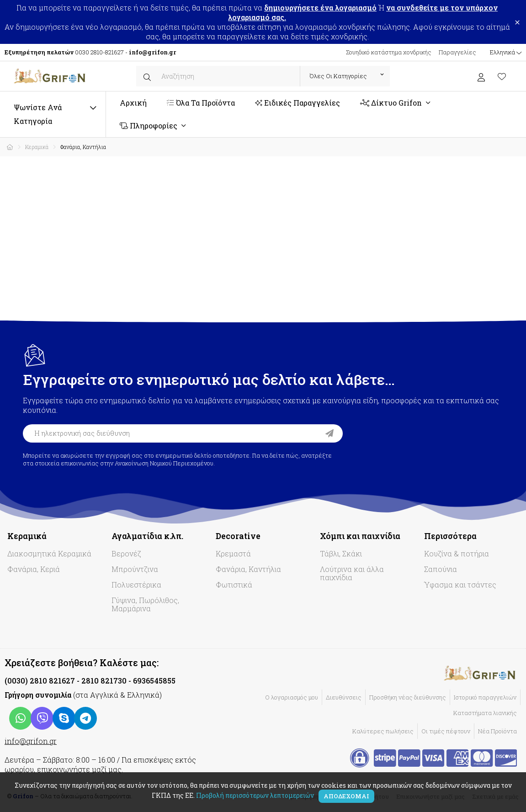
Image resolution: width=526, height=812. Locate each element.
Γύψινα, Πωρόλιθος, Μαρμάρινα (145, 604)
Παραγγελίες (457, 52)
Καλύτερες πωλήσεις (383, 731)
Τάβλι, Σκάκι (341, 553)
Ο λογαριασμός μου (292, 697)
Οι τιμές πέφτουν (446, 731)
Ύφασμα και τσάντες (460, 585)
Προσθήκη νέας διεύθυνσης (408, 697)
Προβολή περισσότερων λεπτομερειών (255, 795)
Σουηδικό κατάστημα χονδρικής (389, 52)
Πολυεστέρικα (136, 585)
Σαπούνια (441, 569)
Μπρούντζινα (135, 569)
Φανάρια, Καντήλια (248, 569)
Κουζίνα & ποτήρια (457, 553)
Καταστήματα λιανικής (485, 713)
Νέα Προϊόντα (497, 731)
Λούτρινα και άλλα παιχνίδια (352, 573)
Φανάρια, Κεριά (34, 569)
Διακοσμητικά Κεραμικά (49, 553)
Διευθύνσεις (344, 697)
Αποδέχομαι (346, 796)
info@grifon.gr (31, 741)
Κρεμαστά (233, 553)
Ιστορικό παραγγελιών (485, 697)
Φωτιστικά (234, 585)
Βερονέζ (126, 553)
